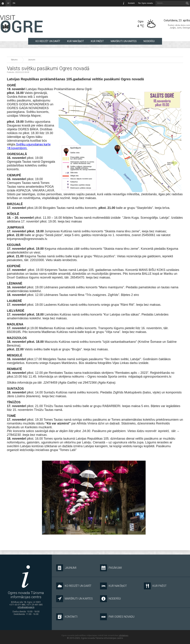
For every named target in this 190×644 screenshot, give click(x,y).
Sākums (14, 60)
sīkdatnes (124, 635)
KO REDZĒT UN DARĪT (48, 41)
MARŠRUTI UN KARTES (124, 41)
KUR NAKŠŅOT (76, 41)
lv (8, 3)
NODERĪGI (149, 41)
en (14, 3)
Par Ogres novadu (146, 3)
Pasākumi (111, 568)
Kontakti (131, 3)
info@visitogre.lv (26, 607)
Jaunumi (32, 60)
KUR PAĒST (97, 41)
